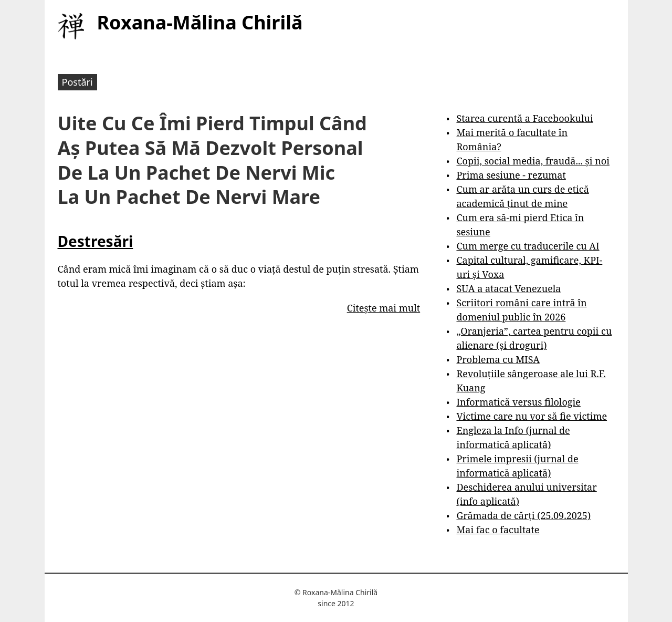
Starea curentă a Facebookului (524, 118)
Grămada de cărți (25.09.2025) (523, 515)
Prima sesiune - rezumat (511, 175)
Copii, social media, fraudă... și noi (533, 161)
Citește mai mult (384, 308)
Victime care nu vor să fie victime (532, 416)
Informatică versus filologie (518, 402)
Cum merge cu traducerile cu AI (528, 246)
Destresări (96, 241)
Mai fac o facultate (498, 530)
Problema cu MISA (498, 359)
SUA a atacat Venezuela (508, 288)
